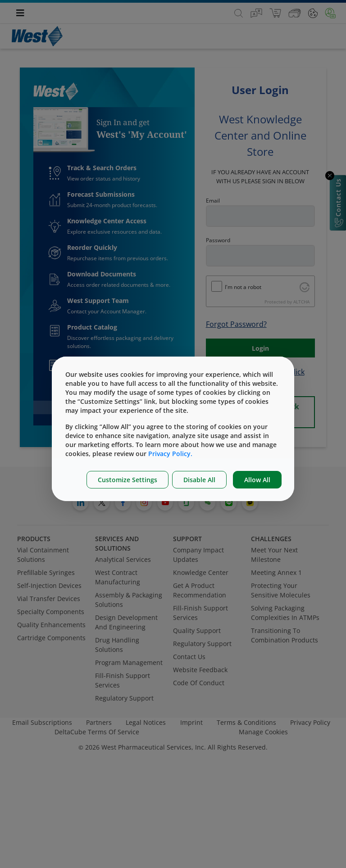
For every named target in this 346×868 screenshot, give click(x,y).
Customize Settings (127, 480)
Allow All (257, 480)
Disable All (199, 480)
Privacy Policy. (170, 454)
